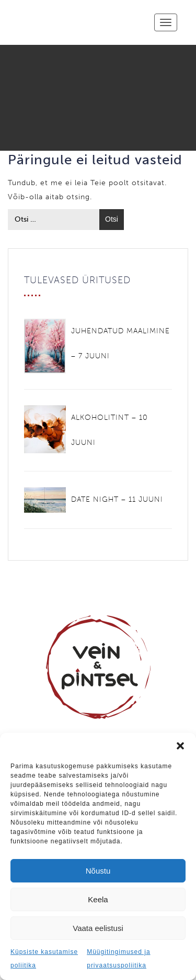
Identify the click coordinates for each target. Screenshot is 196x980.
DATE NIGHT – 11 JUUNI (117, 499)
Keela (98, 899)
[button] (180, 746)
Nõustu (98, 871)
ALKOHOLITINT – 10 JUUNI (109, 430)
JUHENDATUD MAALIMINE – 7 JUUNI (120, 343)
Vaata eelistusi (98, 928)
